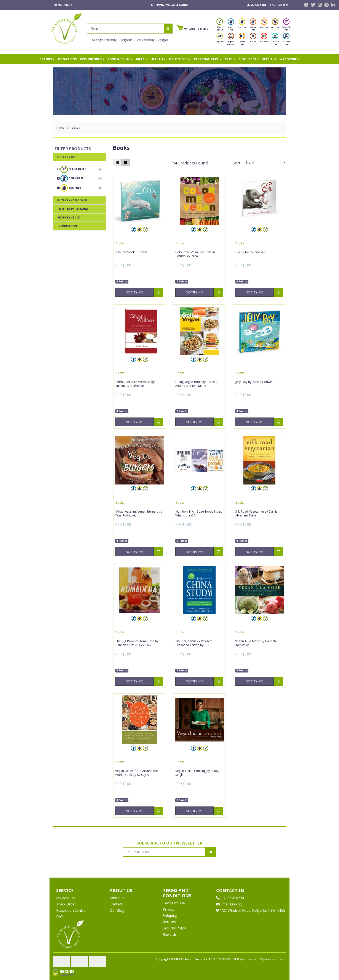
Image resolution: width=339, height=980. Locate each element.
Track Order (66, 904)
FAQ (273, 5)
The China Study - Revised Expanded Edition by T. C (193, 643)
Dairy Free (231, 26)
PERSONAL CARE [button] (208, 59)
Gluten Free (253, 26)
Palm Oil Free (286, 26)
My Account (66, 898)
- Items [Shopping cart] (194, 28)
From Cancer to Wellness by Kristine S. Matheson (135, 384)
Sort (237, 163)
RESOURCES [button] (249, 59)
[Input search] (126, 29)
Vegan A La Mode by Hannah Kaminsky (256, 643)
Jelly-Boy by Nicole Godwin (254, 382)
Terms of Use (174, 903)
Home (58, 5)
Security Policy (174, 928)
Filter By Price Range (73, 209)
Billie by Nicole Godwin (131, 252)
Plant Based (220, 26)
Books (120, 243)
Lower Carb (242, 40)
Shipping (170, 916)
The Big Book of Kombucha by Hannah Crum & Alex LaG (137, 643)
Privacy (169, 909)
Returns (169, 922)
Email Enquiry (229, 904)
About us (117, 898)
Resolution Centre (71, 910)
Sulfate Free (275, 40)
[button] (258, 5)
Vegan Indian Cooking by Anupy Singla (197, 773)
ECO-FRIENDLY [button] (92, 59)
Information (67, 226)
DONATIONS (67, 59)
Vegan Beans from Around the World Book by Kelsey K (137, 773)
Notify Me (134, 292)
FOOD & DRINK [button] (120, 59)
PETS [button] (230, 59)
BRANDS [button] (47, 59)
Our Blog (117, 910)
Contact (283, 5)
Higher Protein (231, 40)
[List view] (126, 162)
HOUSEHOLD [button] (180, 59)
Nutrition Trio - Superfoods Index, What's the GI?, (199, 513)
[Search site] (168, 29)
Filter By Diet (67, 157)
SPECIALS (269, 59)
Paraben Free (286, 40)
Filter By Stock (69, 218)
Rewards (170, 934)
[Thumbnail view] (117, 162)
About (68, 5)
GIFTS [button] (142, 59)
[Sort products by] (264, 162)
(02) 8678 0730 (230, 898)
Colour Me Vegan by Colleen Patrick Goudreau (195, 254)
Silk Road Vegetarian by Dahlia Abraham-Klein (256, 513)
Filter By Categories (72, 200)
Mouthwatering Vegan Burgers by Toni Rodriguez (139, 513)
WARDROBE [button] (290, 59)
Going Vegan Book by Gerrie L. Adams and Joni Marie (197, 384)
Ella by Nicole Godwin (250, 252)
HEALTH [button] (158, 59)
